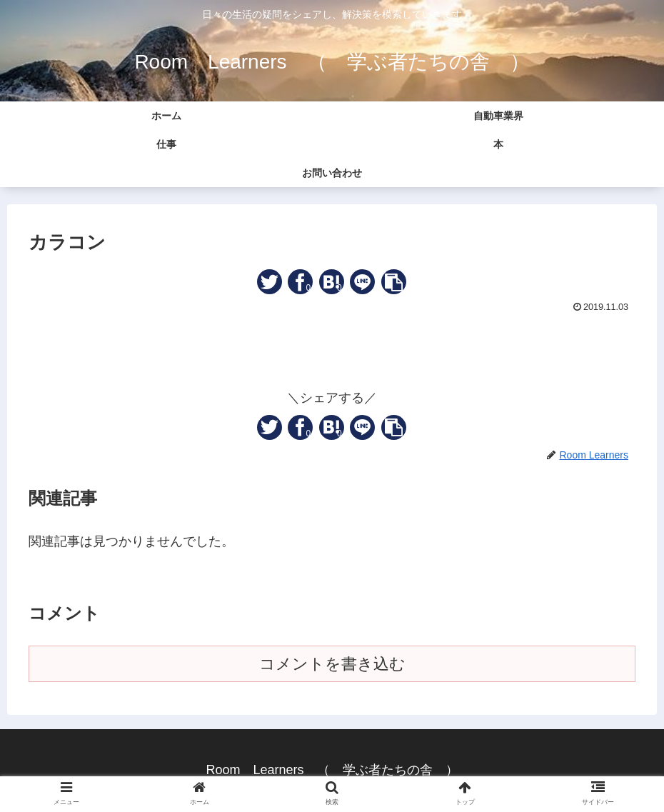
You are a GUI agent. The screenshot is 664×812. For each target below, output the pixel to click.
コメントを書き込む (332, 664)
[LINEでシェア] (362, 282)
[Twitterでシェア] (270, 282)
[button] (394, 282)
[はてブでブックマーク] (332, 282)
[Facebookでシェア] (300, 282)
